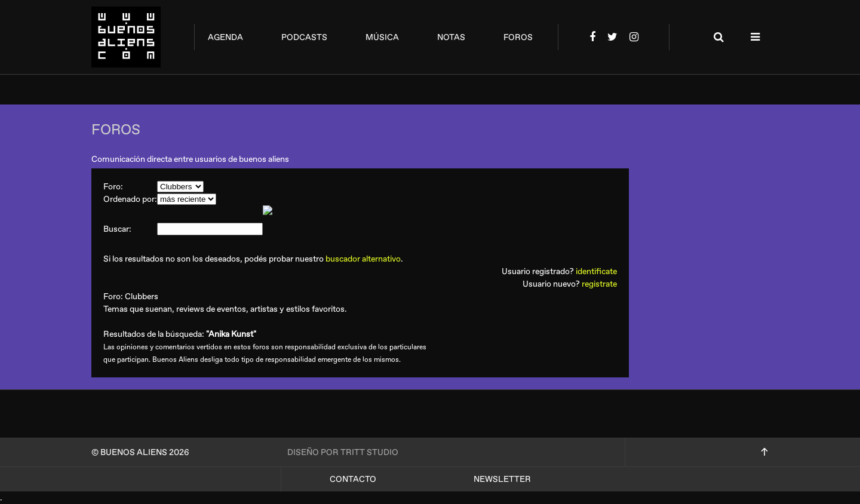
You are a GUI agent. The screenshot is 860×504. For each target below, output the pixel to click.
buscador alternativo (363, 259)
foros (518, 37)
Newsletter (502, 479)
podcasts (304, 37)
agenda (225, 37)
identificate (596, 271)
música (382, 37)
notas (451, 37)
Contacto (353, 479)
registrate (599, 284)
